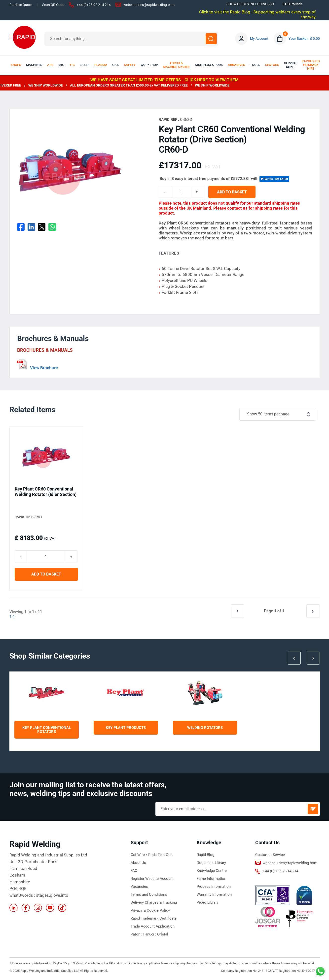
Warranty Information (214, 894)
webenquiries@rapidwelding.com (149, 5)
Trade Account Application (153, 926)
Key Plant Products (126, 728)
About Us (138, 863)
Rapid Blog (205, 855)
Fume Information (211, 879)
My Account (259, 39)
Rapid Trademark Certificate (154, 918)
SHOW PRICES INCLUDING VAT (250, 4)
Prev (294, 658)
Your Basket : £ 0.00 (304, 39)
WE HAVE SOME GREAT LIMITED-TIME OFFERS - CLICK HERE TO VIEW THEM (164, 80)
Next (313, 658)
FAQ (134, 871)
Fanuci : (150, 934)
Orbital (163, 934)
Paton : (137, 934)
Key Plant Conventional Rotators (47, 730)
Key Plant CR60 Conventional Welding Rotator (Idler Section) (46, 492)
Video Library (208, 902)
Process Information (214, 887)
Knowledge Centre (212, 871)
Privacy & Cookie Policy (150, 910)
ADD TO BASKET (232, 192)
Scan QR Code (53, 5)
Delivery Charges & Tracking (154, 902)
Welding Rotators (205, 728)
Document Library (211, 863)
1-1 (12, 617)
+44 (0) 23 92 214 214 (94, 5)
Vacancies (139, 887)
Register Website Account (152, 879)
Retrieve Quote (21, 5)
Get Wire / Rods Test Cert (152, 855)
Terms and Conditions (149, 894)
